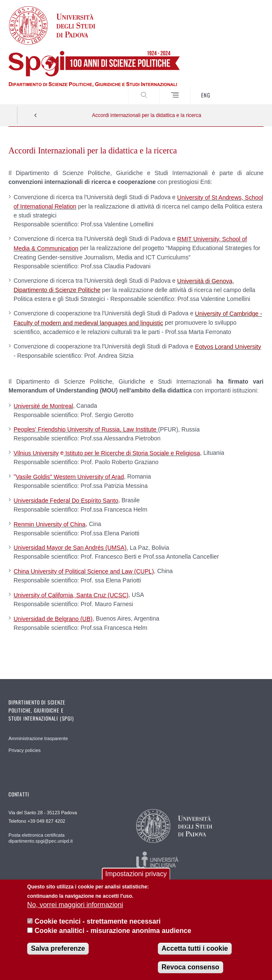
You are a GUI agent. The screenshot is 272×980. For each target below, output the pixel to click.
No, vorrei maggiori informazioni (75, 906)
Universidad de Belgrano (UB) (53, 619)
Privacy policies (25, 750)
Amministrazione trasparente (38, 738)
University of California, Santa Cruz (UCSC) (71, 595)
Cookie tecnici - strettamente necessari (98, 923)
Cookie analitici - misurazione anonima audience (113, 932)
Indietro (36, 115)
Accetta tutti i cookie (195, 950)
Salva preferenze (58, 950)
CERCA (245, 88)
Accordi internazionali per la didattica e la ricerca (147, 115)
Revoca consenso (191, 968)
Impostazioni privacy (136, 875)
